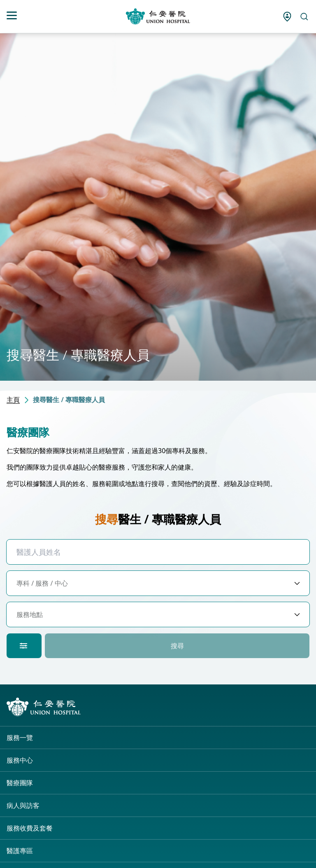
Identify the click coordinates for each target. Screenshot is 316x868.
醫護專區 (20, 851)
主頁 (13, 400)
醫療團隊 (20, 783)
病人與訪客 (23, 805)
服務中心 (20, 760)
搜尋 (177, 646)
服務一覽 (20, 738)
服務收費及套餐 (30, 828)
